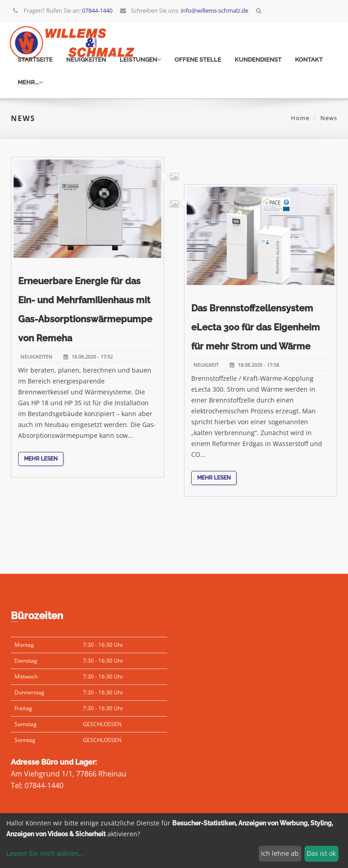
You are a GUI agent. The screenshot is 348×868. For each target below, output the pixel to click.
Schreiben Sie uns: (184, 10)
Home (300, 118)
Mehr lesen (41, 470)
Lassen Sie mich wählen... (45, 853)
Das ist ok (321, 853)
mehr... (30, 82)
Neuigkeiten (86, 60)
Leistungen (140, 60)
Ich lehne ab (280, 853)
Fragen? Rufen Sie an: (62, 10)
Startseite (35, 60)
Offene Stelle (198, 60)
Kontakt (309, 60)
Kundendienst (258, 60)
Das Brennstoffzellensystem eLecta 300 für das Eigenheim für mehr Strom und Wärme (256, 338)
